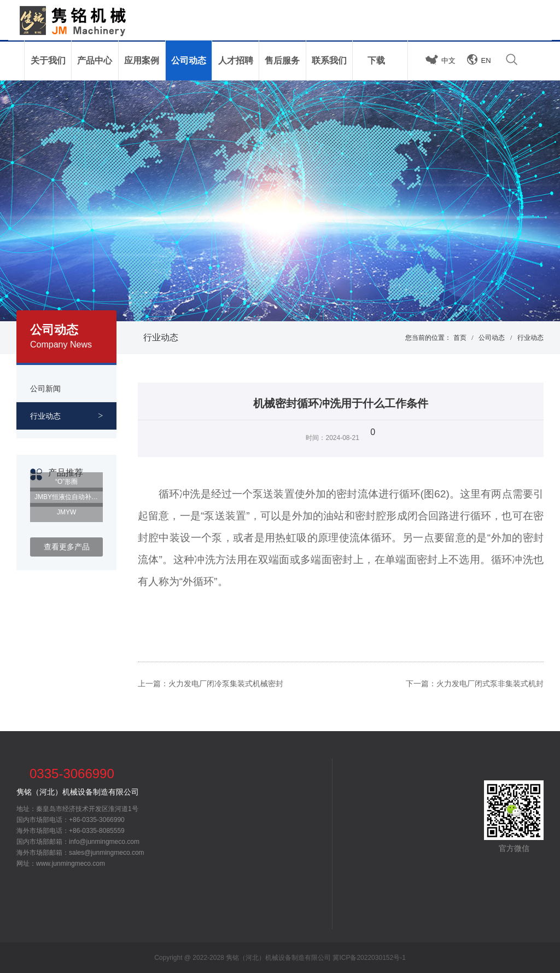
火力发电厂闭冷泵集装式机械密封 (226, 684)
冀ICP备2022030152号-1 (369, 958)
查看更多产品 (67, 547)
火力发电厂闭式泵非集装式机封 (490, 684)
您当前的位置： (428, 338)
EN (486, 60)
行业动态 (161, 337)
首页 (460, 338)
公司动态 (492, 338)
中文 (448, 60)
